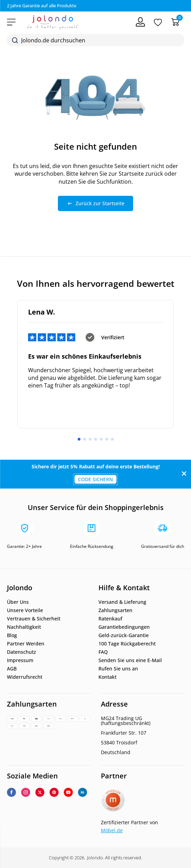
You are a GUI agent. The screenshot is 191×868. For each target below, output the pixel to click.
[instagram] (26, 792)
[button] (79, 439)
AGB (12, 669)
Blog (12, 635)
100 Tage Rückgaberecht (127, 644)
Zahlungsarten (115, 610)
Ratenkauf (110, 619)
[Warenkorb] (175, 22)
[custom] (54, 792)
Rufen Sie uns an (118, 669)
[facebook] (11, 792)
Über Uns (18, 602)
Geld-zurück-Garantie (124, 635)
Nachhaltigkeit (24, 627)
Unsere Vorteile (25, 610)
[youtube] (68, 792)
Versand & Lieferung (122, 602)
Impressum (20, 660)
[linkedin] (83, 792)
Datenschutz (21, 652)
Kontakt (107, 677)
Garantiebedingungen (124, 627)
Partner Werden (26, 644)
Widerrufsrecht (25, 677)
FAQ (103, 652)
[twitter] (40, 792)
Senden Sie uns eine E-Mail (130, 660)
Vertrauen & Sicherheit (34, 619)
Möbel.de (112, 830)
